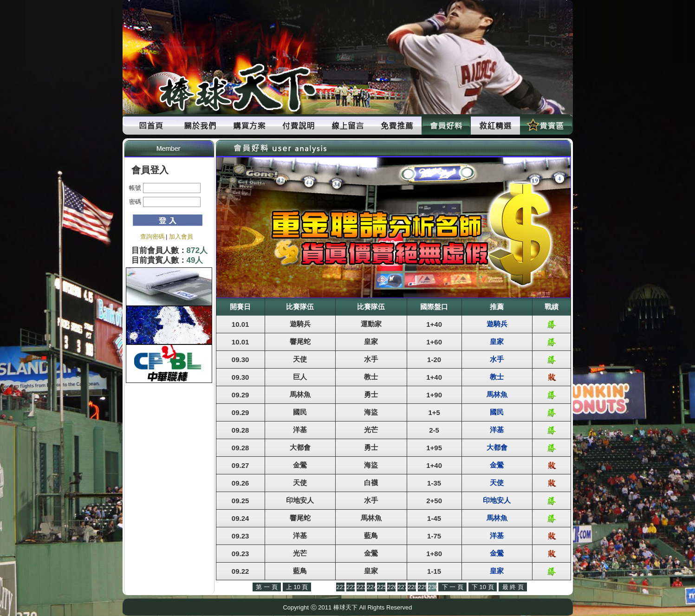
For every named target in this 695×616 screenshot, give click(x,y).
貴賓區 (545, 126)
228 (412, 587)
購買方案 (249, 126)
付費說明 (299, 126)
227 (402, 587)
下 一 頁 (453, 587)
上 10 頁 (297, 587)
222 (351, 587)
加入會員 (181, 237)
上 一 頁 (324, 587)
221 (340, 587)
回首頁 (151, 126)
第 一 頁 (266, 587)
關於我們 (200, 126)
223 (361, 587)
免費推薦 (397, 126)
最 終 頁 (513, 587)
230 (432, 587)
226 (391, 587)
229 (422, 587)
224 (371, 587)
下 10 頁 (483, 587)
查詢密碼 (152, 237)
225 (381, 587)
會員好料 (446, 126)
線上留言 (348, 126)
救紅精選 (495, 126)
